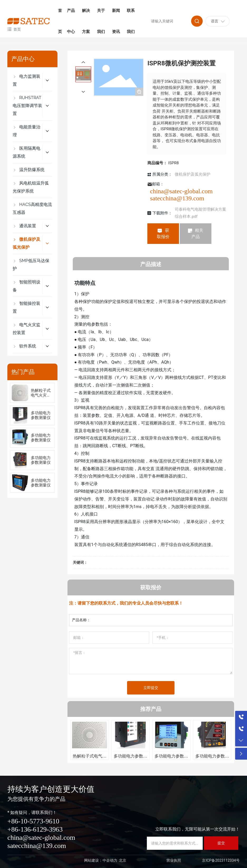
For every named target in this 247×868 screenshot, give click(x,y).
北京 (123, 860)
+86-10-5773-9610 (33, 821)
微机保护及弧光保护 (193, 174)
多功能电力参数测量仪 (41, 415)
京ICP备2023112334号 (221, 860)
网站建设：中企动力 (101, 860)
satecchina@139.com (177, 198)
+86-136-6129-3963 (35, 829)
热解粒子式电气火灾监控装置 (41, 395)
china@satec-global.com (181, 191)
